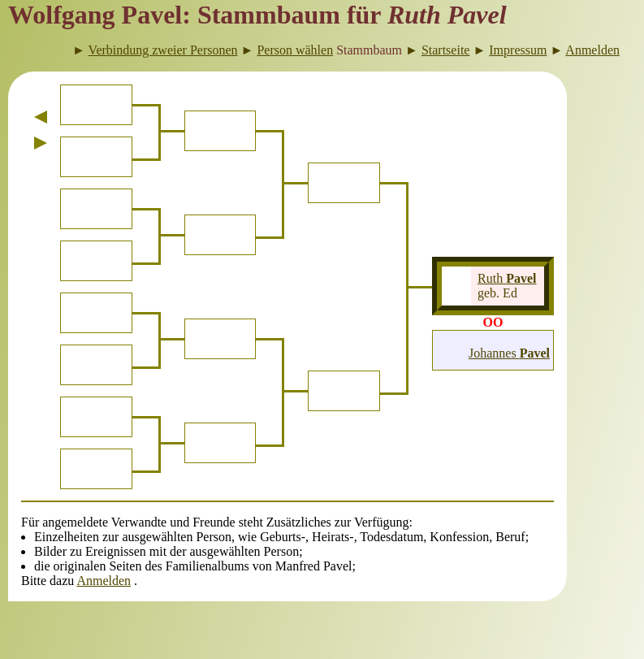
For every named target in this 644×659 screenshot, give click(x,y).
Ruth (507, 278)
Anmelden (104, 581)
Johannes (509, 353)
